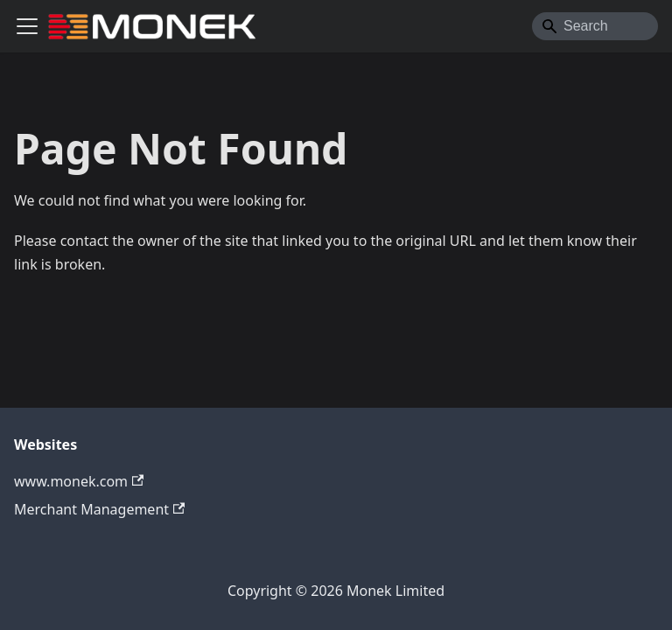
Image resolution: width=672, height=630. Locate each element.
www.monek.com (79, 481)
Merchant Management (99, 509)
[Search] (595, 26)
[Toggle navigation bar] (27, 26)
